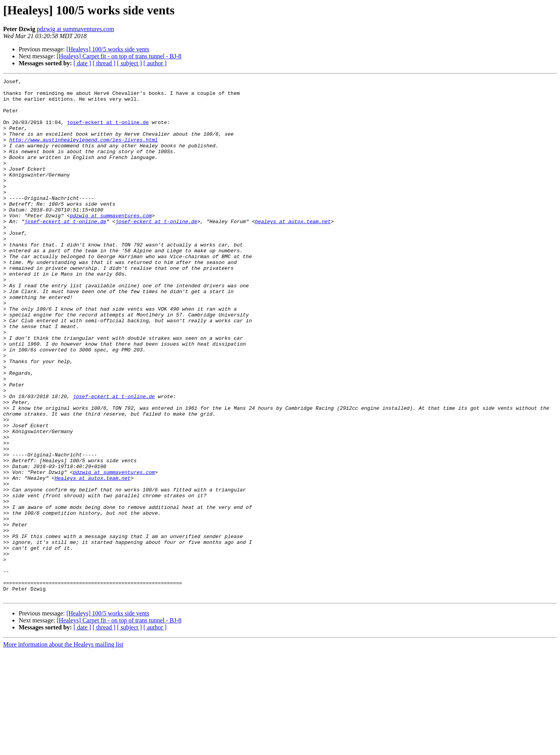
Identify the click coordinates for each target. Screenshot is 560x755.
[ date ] (82, 63)
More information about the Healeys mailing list (63, 748)
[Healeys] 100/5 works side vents (108, 49)
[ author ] (155, 63)
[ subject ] (129, 63)
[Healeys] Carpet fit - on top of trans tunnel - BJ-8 (119, 56)
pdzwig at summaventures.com (76, 29)
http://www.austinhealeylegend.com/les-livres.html (84, 152)
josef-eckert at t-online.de (108, 131)
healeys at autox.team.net (293, 250)
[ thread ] (104, 63)
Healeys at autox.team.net (93, 558)
